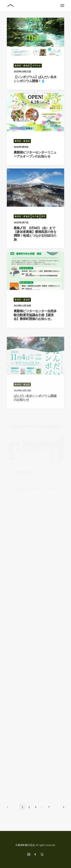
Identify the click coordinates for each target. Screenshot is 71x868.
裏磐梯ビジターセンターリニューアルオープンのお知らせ (35, 154)
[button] (62, 6)
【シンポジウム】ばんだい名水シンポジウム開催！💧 (35, 79)
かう (43, 229)
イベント (37, 66)
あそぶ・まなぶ (22, 66)
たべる (35, 229)
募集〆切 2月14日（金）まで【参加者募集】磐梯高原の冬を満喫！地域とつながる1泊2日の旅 (35, 246)
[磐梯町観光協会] (35, 6)
